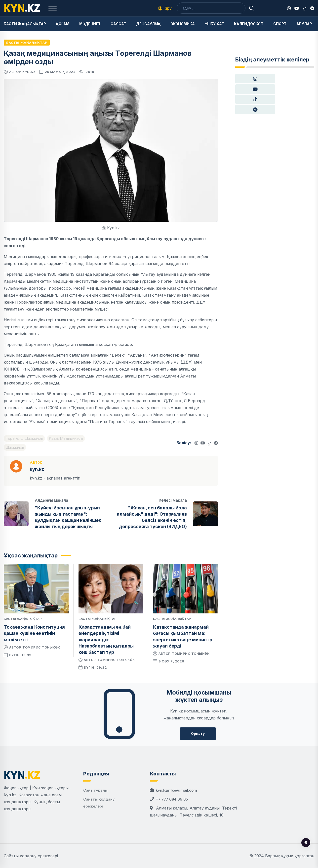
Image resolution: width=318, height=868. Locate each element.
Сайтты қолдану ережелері (31, 856)
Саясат (118, 24)
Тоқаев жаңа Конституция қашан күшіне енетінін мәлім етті (34, 633)
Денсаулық (148, 24)
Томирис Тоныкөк (41, 647)
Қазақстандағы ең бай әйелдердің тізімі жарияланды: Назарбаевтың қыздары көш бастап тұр (106, 640)
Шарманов (15, 447)
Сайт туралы (95, 790)
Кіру (165, 8)
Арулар (304, 24)
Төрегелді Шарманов (24, 438)
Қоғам (63, 24)
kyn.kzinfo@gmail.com (176, 790)
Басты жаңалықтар (25, 24)
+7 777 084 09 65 (172, 799)
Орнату (198, 733)
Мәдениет (90, 24)
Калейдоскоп (249, 24)
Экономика (183, 24)
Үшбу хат (214, 24)
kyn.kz (29, 72)
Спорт (280, 24)
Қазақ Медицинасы (66, 438)
